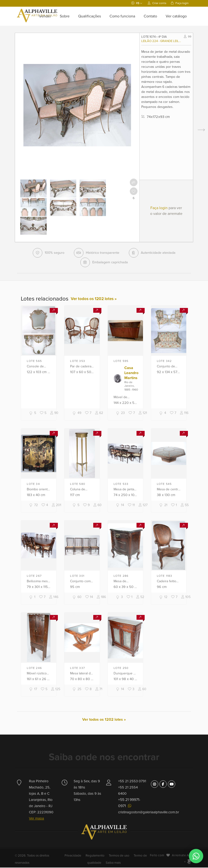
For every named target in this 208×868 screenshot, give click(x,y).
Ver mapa (36, 819)
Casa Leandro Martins (131, 373)
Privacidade (75, 856)
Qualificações (90, 16)
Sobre (65, 16)
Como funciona (122, 16)
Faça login (180, 3)
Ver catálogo (176, 16)
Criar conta (157, 3)
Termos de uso (118, 856)
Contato (150, 16)
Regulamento (96, 856)
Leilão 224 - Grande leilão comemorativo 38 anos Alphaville (161, 41)
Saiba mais (113, 863)
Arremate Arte (182, 856)
